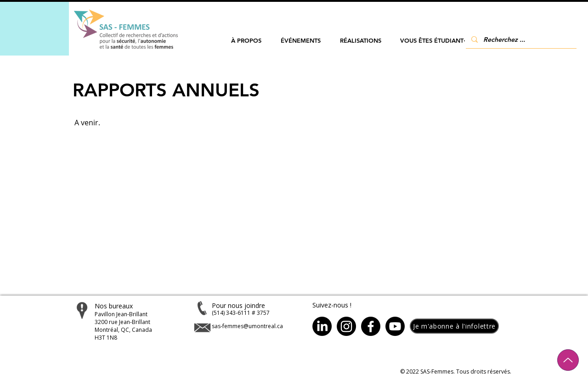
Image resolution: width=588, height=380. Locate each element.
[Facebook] (371, 326)
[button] (246, 41)
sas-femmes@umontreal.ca (247, 326)
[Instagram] (346, 326)
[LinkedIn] (322, 326)
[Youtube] (395, 326)
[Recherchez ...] (520, 39)
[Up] (568, 360)
